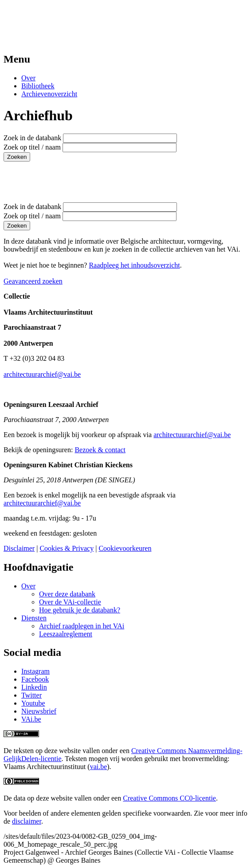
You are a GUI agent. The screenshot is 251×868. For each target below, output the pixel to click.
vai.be (99, 767)
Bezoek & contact (100, 450)
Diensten (34, 618)
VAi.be (31, 719)
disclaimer (27, 821)
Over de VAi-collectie (70, 602)
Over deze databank (67, 594)
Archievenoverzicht (49, 94)
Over (28, 78)
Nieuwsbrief (39, 711)
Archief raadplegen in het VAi (82, 626)
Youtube (33, 703)
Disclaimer (19, 548)
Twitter (31, 695)
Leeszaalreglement (66, 634)
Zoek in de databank (32, 138)
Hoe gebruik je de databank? (80, 610)
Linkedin (34, 687)
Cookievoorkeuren (125, 548)
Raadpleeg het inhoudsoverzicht (134, 265)
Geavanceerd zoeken (33, 281)
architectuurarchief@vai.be (42, 374)
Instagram (35, 671)
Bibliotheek (38, 86)
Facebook (35, 679)
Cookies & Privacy (67, 548)
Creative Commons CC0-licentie (169, 798)
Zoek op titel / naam (32, 147)
